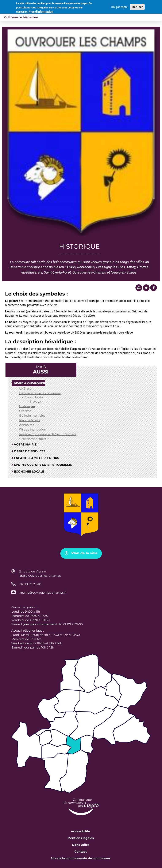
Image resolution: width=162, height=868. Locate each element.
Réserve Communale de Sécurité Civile (48, 434)
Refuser (137, 6)
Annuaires (27, 425)
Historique (27, 406)
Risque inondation (33, 429)
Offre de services (30, 451)
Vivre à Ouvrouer (30, 383)
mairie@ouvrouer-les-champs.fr (43, 593)
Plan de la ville (30, 420)
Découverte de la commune (40, 393)
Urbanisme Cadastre (34, 439)
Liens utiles (81, 845)
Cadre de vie (34, 397)
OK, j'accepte (119, 6)
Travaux (35, 402)
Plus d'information (41, 11)
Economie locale (29, 471)
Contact (81, 852)
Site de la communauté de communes (80, 858)
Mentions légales (81, 838)
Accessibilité (80, 831)
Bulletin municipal (33, 416)
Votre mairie (25, 444)
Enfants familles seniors (36, 458)
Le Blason (26, 388)
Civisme (25, 411)
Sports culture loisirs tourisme (43, 465)
